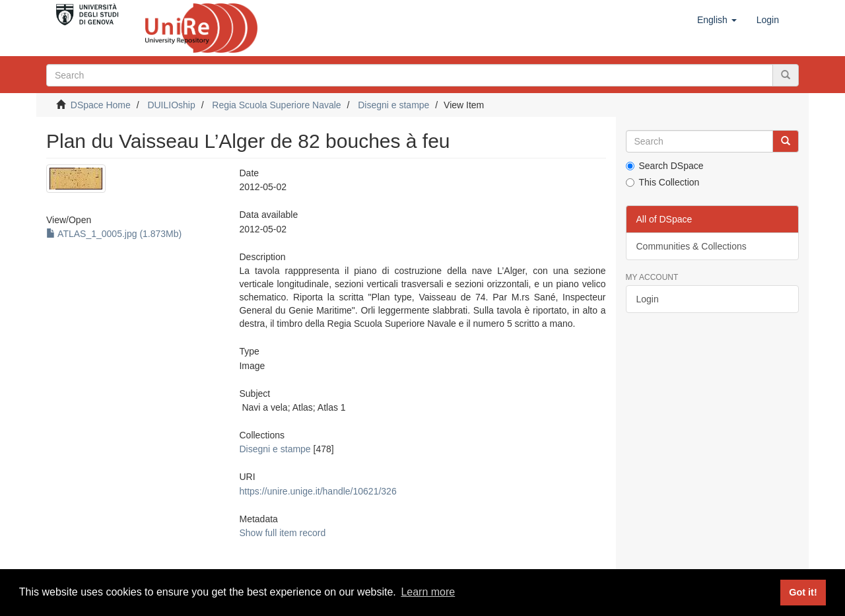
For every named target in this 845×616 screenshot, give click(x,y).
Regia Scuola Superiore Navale (276, 105)
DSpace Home (101, 105)
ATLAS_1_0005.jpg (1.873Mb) (114, 234)
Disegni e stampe (393, 105)
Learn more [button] (428, 592)
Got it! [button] (803, 592)
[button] (717, 20)
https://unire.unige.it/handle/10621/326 (318, 491)
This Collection (663, 182)
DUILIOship (171, 105)
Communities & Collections (692, 246)
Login (648, 299)
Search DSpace (665, 166)
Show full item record (282, 533)
